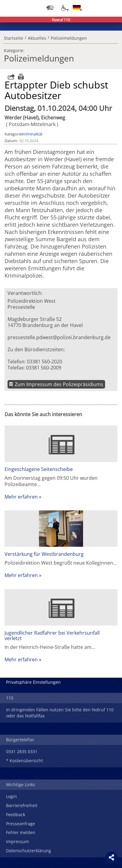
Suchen (101, 8)
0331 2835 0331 (22, 751)
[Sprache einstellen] (77, 8)
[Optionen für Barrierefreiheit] (63, 8)
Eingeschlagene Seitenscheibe (39, 469)
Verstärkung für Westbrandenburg (44, 554)
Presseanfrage (21, 824)
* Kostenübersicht (24, 761)
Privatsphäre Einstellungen (33, 682)
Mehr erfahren (21, 497)
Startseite (14, 37)
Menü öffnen (113, 8)
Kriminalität (32, 134)
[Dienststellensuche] (50, 8)
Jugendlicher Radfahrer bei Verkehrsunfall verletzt (52, 636)
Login (11, 796)
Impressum (18, 841)
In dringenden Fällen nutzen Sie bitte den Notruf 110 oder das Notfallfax (60, 713)
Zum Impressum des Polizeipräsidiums (59, 384)
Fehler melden (21, 832)
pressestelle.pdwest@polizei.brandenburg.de (59, 337)
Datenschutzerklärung (29, 851)
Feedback (16, 815)
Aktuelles (37, 37)
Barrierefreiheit (22, 805)
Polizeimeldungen (69, 37)
